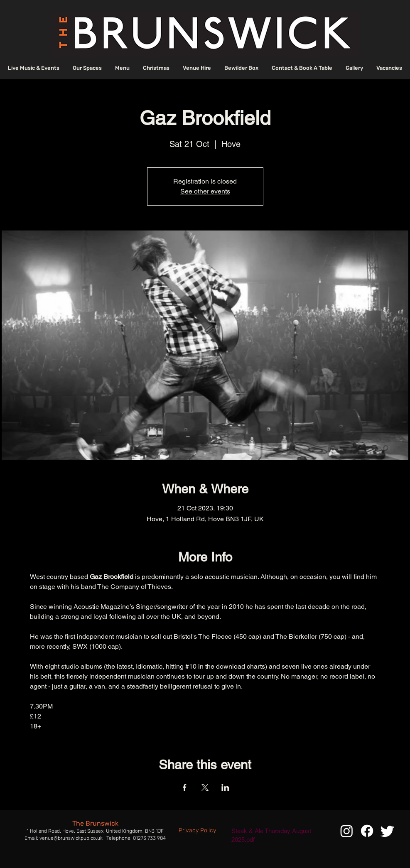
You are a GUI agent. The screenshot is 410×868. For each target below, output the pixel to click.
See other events (205, 191)
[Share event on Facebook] (185, 787)
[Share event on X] (205, 787)
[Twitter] (387, 831)
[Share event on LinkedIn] (225, 787)
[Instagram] (347, 831)
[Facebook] (367, 831)
